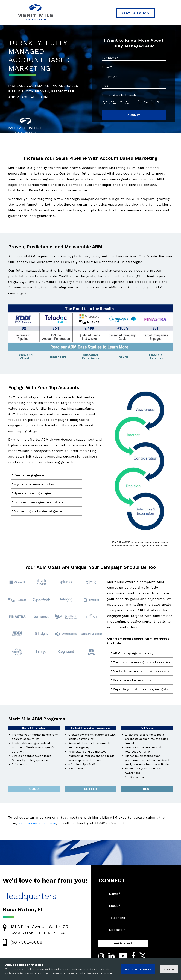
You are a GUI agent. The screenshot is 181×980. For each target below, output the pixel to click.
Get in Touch (123, 943)
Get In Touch (136, 13)
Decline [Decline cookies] (169, 969)
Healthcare (58, 357)
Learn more (106, 973)
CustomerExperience (91, 357)
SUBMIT (134, 115)
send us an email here (37, 823)
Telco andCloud (25, 357)
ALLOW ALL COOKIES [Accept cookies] (138, 969)
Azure (123, 357)
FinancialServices (156, 357)
